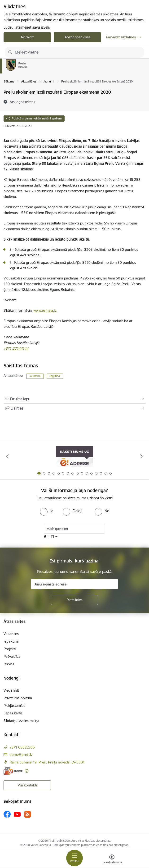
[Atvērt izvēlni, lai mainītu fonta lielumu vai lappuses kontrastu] (112, 860)
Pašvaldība (12, 656)
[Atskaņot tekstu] (22, 102)
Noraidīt (27, 37)
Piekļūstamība (15, 706)
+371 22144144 (16, 348)
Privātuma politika (18, 698)
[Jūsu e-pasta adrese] (74, 584)
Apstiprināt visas (77, 37)
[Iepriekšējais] (7, 456)
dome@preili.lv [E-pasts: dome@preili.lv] (21, 755)
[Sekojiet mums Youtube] (17, 814)
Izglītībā (55, 376)
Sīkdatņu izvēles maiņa (21, 721)
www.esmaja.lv (45, 310)
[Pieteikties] (74, 600)
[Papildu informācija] (27, 771)
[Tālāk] (142, 456)
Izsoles (9, 664)
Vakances (11, 634)
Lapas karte (13, 713)
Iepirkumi (11, 641)
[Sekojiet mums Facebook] (7, 814)
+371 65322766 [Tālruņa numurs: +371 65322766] (22, 747)
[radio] (47, 511)
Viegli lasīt (11, 690)
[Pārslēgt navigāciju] (74, 858)
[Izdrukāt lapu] (74, 399)
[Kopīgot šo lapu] (74, 408)
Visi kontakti (27, 785)
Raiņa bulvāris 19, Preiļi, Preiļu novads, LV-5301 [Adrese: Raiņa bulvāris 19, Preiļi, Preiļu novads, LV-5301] (47, 762)
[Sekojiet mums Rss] (27, 814)
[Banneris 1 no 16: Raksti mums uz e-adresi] (74, 456)
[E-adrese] (13, 771)
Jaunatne (35, 376)
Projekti (10, 649)
